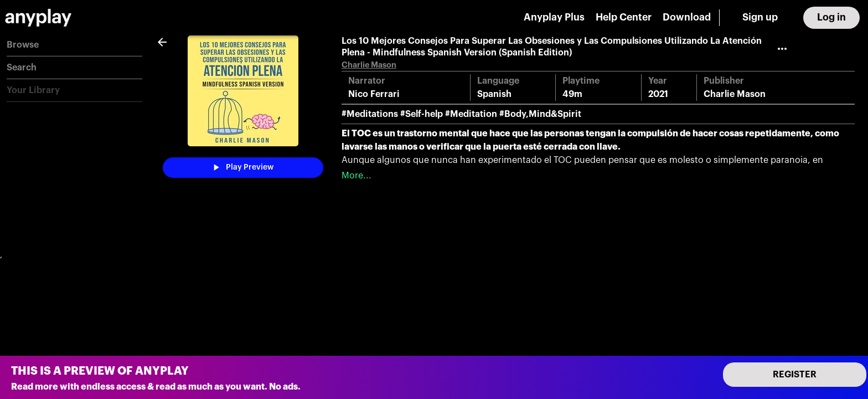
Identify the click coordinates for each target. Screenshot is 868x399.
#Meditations (370, 114)
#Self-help (422, 114)
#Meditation (471, 114)
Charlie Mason (369, 65)
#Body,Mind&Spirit (540, 114)
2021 (658, 94)
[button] (74, 45)
